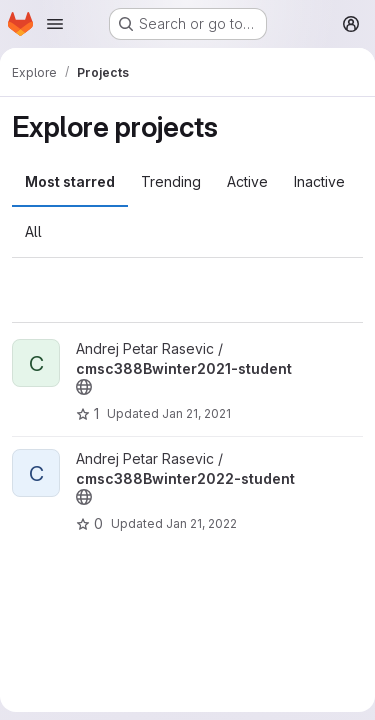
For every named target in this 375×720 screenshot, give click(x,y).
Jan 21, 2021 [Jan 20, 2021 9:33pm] (196, 413)
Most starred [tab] (70, 181)
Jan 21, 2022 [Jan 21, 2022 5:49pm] (201, 523)
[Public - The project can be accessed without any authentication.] (84, 387)
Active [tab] (247, 181)
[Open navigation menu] (55, 24)
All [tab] (33, 231)
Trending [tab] (171, 181)
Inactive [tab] (319, 181)
